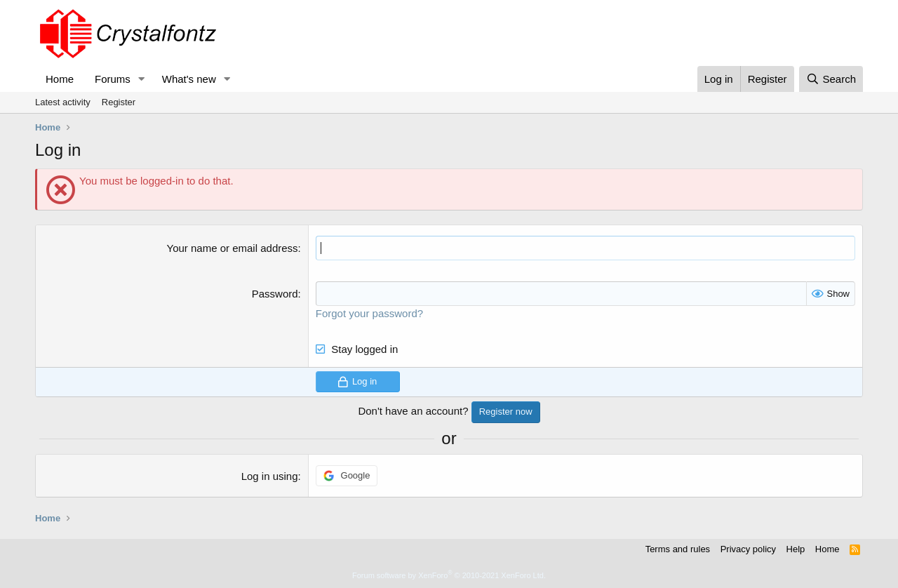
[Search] (831, 79)
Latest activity (63, 102)
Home (60, 79)
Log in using (270, 476)
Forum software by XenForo (449, 575)
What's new (189, 79)
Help (796, 549)
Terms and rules (678, 549)
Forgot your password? (369, 313)
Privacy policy (748, 549)
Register (119, 102)
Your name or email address (233, 248)
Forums (113, 79)
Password (275, 294)
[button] (142, 79)
